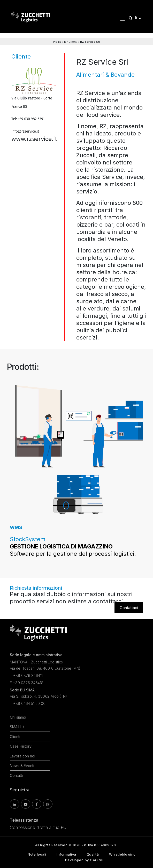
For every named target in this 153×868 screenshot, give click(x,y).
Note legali (37, 854)
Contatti (16, 775)
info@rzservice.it (25, 131)
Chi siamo (18, 717)
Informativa (66, 854)
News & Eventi (22, 766)
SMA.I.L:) (17, 727)
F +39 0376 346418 (27, 683)
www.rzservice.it (34, 139)
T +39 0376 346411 (26, 675)
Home (57, 42)
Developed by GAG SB (84, 860)
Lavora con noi (22, 756)
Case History (21, 746)
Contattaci (129, 608)
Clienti (73, 42)
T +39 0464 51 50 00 (28, 703)
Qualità (93, 854)
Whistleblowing (122, 854)
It (65, 42)
